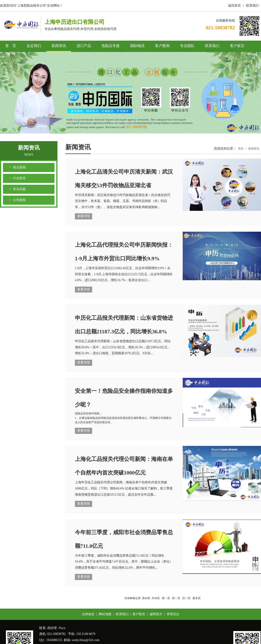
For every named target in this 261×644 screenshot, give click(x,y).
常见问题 (19, 189)
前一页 (176, 598)
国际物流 (137, 46)
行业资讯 (19, 178)
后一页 (186, 598)
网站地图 (105, 614)
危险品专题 (111, 46)
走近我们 (34, 46)
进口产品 (84, 46)
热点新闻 (19, 167)
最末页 (197, 598)
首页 (241, 149)
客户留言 (237, 46)
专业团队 (187, 46)
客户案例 (162, 46)
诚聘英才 (156, 614)
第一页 (166, 598)
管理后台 (173, 614)
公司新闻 (19, 200)
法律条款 (88, 614)
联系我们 (252, 6)
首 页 (11, 46)
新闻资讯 (59, 46)
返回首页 (234, 6)
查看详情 (84, 216)
